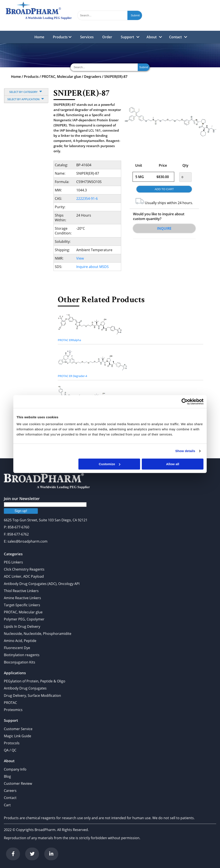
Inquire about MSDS (92, 267)
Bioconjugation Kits (20, 662)
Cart (7, 805)
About (152, 37)
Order (107, 37)
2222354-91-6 (87, 199)
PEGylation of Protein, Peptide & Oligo (35, 681)
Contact (175, 37)
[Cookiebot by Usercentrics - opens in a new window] (185, 402)
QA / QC (10, 750)
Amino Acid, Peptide (20, 641)
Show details (185, 451)
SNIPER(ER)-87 (116, 77)
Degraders (93, 77)
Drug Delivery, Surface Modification (32, 696)
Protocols (12, 743)
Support (127, 37)
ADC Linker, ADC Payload (24, 576)
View (80, 258)
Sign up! (21, 511)
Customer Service (18, 729)
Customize (110, 464)
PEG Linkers (13, 562)
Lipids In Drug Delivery (22, 626)
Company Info (15, 769)
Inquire (164, 228)
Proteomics (13, 710)
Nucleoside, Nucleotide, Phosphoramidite (38, 634)
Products (62, 37)
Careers (10, 791)
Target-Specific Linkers (22, 605)
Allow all (173, 464)
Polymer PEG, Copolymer (24, 619)
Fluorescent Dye (17, 648)
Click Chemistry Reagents (24, 569)
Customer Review (18, 783)
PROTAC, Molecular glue (61, 77)
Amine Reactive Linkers (22, 598)
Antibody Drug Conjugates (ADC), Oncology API (42, 584)
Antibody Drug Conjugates (25, 688)
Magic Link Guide (18, 736)
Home (39, 37)
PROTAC (10, 703)
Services (87, 37)
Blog (7, 776)
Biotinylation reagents (22, 655)
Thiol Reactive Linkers (21, 591)
